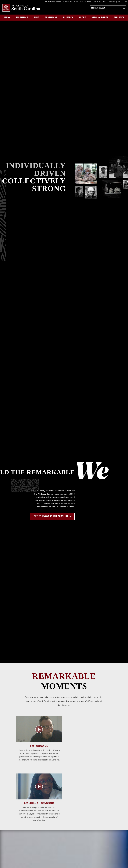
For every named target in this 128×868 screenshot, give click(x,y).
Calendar (97, 2)
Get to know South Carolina (51, 516)
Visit (36, 18)
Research (68, 18)
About (83, 18)
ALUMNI (76, 2)
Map (105, 2)
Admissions (51, 18)
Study (7, 18)
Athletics (119, 18)
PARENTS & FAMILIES (85, 2)
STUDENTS (59, 2)
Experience (22, 18)
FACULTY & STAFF (67, 2)
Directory (112, 2)
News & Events (100, 18)
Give (125, 2)
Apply (120, 2)
